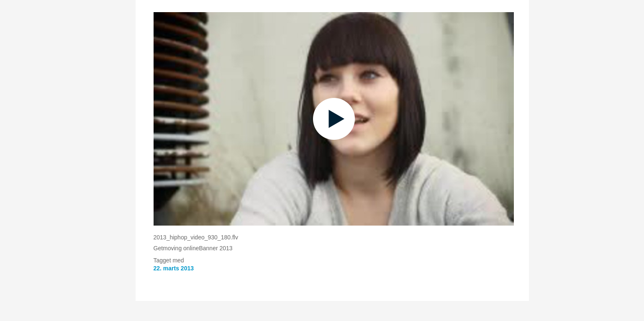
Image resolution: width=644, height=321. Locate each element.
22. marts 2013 (174, 268)
